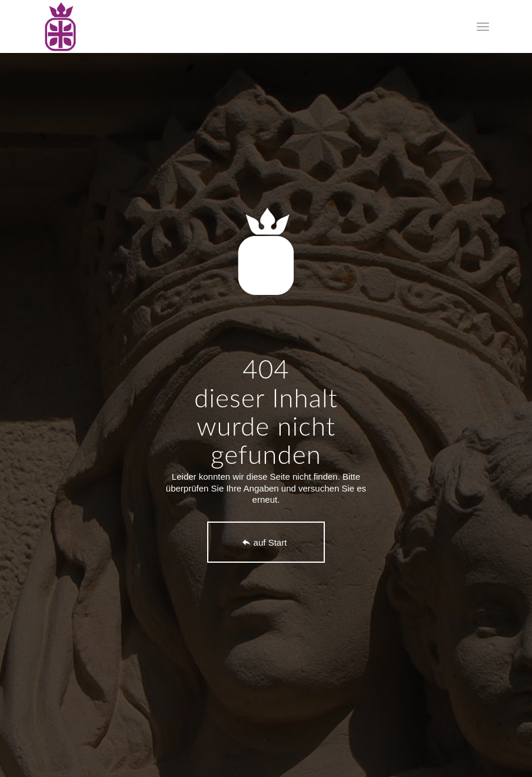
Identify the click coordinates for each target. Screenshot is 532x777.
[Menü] (483, 26)
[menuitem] (483, 26)
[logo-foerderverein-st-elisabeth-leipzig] (61, 26)
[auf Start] (266, 542)
